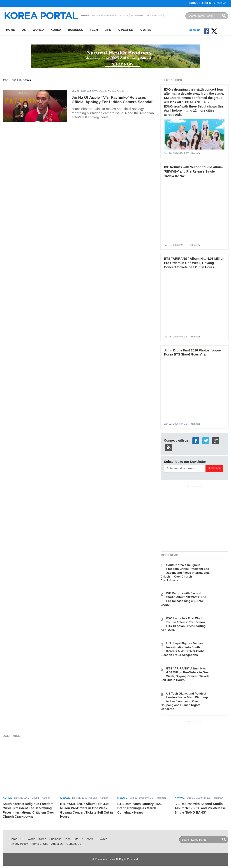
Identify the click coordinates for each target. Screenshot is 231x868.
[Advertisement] (194, 517)
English (207, 3)
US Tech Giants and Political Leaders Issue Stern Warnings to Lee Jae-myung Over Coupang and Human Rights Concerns (185, 701)
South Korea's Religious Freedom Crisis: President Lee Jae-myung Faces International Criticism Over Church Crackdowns (185, 573)
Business (75, 30)
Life (108, 30)
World (38, 30)
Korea (56, 30)
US (24, 30)
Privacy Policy (19, 844)
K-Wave (145, 30)
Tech (94, 30)
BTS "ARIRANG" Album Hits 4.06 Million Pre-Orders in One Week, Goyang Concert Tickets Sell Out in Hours (194, 263)
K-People (125, 30)
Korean (222, 3)
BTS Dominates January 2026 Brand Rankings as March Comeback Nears (139, 808)
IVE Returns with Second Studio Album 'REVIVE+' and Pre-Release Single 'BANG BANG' (193, 171)
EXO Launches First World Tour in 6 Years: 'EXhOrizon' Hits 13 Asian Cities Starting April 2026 (183, 624)
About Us (57, 844)
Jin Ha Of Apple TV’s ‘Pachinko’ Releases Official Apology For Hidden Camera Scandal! (113, 100)
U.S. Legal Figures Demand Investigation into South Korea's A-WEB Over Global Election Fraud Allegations (183, 649)
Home (10, 30)
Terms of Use (40, 844)
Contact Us (74, 844)
